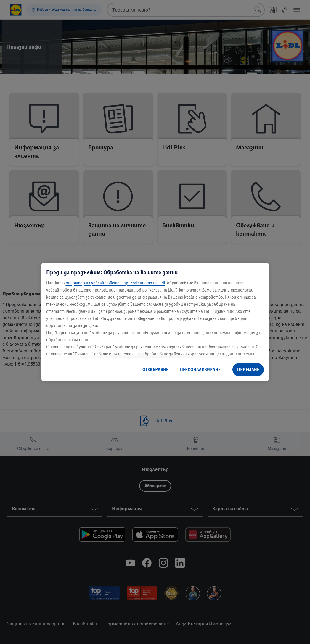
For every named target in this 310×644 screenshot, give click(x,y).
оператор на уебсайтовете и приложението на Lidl (115, 283)
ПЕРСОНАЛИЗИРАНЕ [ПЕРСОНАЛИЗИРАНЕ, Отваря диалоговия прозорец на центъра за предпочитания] (200, 370)
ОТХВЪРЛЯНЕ (155, 370)
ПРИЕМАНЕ (248, 370)
